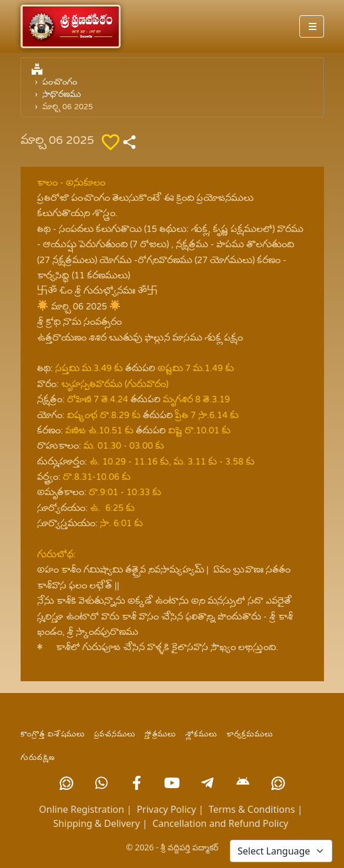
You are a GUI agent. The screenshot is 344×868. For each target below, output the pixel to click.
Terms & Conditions (252, 809)
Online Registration (81, 809)
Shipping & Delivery (97, 823)
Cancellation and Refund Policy (220, 823)
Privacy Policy (166, 809)
